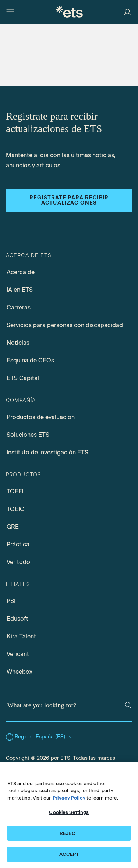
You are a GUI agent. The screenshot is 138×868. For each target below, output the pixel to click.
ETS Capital (23, 378)
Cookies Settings (69, 812)
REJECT (69, 833)
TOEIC (15, 509)
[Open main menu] (10, 12)
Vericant (18, 654)
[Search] (128, 705)
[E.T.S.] (69, 12)
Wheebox (20, 672)
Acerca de (21, 272)
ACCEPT (69, 854)
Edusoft (17, 619)
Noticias (18, 343)
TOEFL (16, 491)
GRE (13, 527)
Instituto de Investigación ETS (47, 452)
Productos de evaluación (41, 417)
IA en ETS (20, 290)
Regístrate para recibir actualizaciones (69, 200)
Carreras (19, 307)
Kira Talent (21, 636)
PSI (11, 601)
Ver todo (18, 562)
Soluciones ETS (28, 435)
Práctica (18, 544)
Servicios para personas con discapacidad (65, 325)
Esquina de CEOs (30, 360)
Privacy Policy (69, 798)
